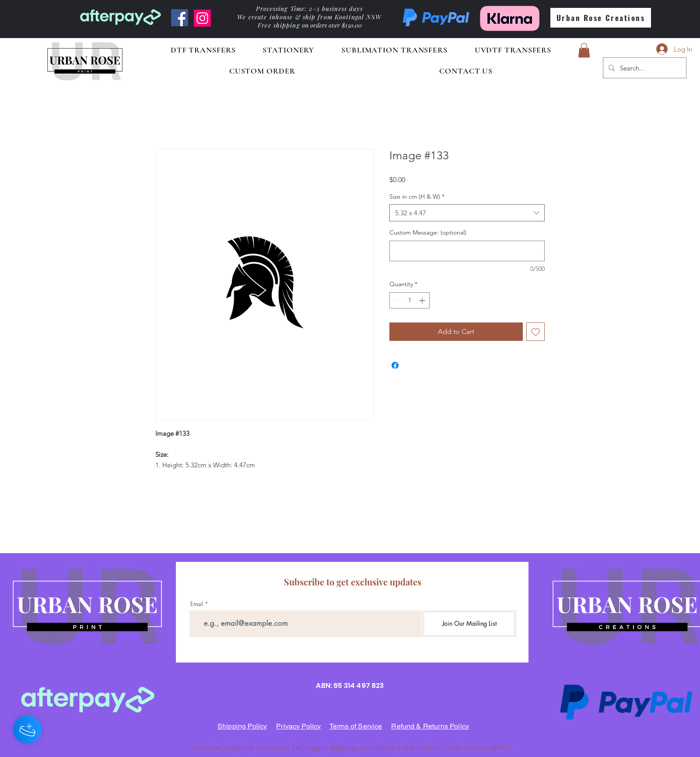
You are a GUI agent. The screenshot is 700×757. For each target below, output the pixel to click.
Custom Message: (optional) (428, 232)
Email (197, 604)
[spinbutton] (409, 300)
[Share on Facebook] (395, 365)
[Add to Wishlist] (535, 332)
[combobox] (467, 213)
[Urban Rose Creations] (601, 18)
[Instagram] (202, 18)
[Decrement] (396, 300)
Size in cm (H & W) (417, 196)
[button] (584, 50)
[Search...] (644, 68)
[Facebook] (180, 18)
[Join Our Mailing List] (469, 624)
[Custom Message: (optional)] (467, 251)
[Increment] (423, 300)
